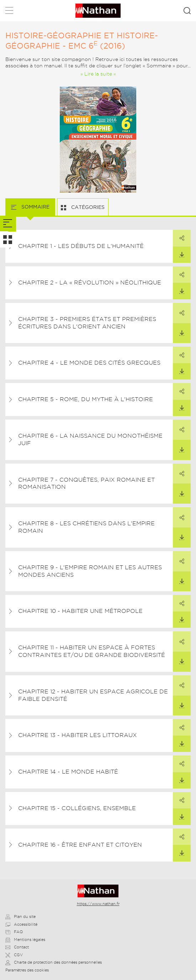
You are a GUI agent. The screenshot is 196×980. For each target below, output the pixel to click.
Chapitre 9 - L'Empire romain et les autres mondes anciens (90, 571)
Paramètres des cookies (27, 970)
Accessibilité (21, 924)
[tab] (8, 224)
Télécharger (179, 252)
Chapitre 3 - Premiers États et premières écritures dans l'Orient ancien (87, 323)
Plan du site (20, 917)
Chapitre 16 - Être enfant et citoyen (80, 845)
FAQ (14, 932)
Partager (179, 236)
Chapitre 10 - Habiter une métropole (80, 611)
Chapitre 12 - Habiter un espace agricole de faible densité (93, 695)
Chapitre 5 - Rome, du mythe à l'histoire (86, 399)
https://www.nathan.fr (98, 904)
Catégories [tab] (87, 207)
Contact (17, 947)
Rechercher (187, 11)
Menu (9, 12)
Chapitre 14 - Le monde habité (68, 772)
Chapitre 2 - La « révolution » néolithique (90, 283)
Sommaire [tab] (35, 207)
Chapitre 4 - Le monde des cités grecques (89, 363)
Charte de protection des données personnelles (54, 962)
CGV (14, 955)
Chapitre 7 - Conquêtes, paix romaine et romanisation (86, 483)
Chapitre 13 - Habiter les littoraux (78, 735)
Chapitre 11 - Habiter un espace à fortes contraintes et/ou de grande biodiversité (92, 651)
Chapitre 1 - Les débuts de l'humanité (81, 246)
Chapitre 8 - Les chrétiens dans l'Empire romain (86, 527)
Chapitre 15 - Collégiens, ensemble (77, 808)
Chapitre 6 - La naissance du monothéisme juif (90, 439)
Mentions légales (25, 940)
